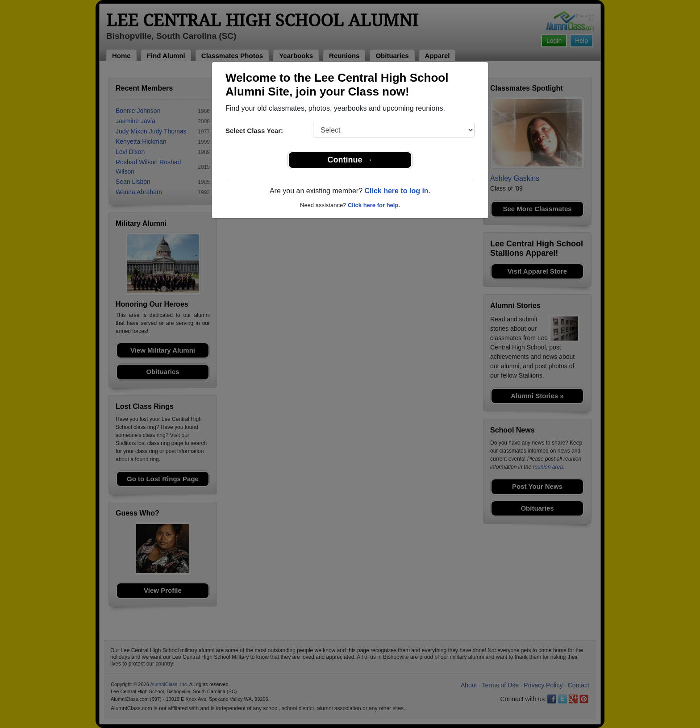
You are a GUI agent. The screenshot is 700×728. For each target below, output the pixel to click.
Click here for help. (374, 205)
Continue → (350, 160)
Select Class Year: (254, 131)
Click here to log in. (397, 191)
